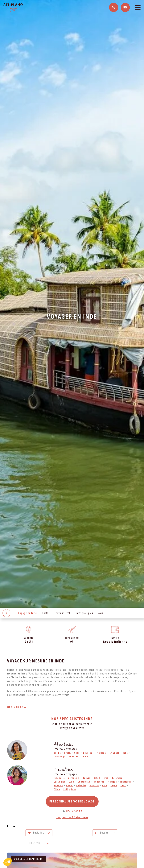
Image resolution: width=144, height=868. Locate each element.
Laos (123, 786)
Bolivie (86, 778)
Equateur (88, 753)
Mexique (101, 753)
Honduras (99, 782)
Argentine (74, 778)
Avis (101, 613)
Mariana (64, 745)
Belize (57, 753)
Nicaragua (126, 782)
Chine (85, 757)
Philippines (70, 789)
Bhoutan (74, 757)
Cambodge (60, 757)
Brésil (68, 753)
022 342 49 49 (74, 811)
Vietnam (94, 786)
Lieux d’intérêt (62, 613)
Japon (114, 786)
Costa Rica (59, 782)
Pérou (69, 786)
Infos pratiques (84, 613)
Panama (58, 786)
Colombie (117, 778)
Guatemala (84, 782)
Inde (125, 753)
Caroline (63, 770)
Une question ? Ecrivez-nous (72, 817)
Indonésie (59, 778)
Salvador (81, 786)
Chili (106, 778)
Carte (45, 613)
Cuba (77, 753)
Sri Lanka (115, 753)
